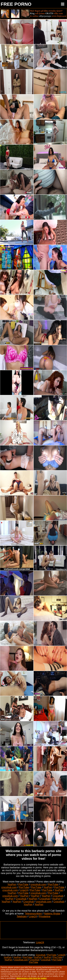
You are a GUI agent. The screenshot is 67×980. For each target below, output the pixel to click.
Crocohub (58, 896)
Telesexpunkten (33, 914)
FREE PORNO (16, 4)
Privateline (45, 916)
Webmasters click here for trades (31, 978)
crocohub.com (38, 884)
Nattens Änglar (52, 914)
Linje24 (24, 890)
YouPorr (12, 884)
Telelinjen (22, 916)
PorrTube (23, 884)
